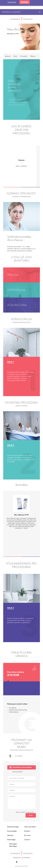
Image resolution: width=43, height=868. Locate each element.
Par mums (28, 826)
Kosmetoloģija (12, 822)
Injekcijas (10, 826)
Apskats (8, 47)
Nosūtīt (31, 806)
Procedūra (24, 47)
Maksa (33, 47)
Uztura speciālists (30, 818)
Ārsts (15, 47)
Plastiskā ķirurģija (13, 818)
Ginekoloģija (11, 830)
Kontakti (27, 822)
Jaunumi (27, 830)
